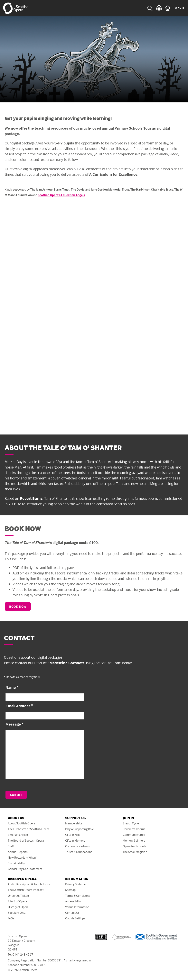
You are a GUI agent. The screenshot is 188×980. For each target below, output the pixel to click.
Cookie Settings (75, 918)
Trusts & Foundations (79, 852)
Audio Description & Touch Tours (29, 884)
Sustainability (16, 863)
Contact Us (72, 913)
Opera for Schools (134, 846)
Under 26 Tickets (19, 896)
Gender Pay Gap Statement (25, 869)
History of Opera (18, 907)
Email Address (19, 706)
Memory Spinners (134, 841)
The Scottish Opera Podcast (26, 890)
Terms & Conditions (78, 896)
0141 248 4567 (23, 954)
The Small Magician (135, 852)
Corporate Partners (77, 846)
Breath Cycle (131, 823)
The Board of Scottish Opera (26, 841)
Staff (11, 846)
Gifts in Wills (73, 835)
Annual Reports (18, 852)
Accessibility (73, 901)
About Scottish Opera (22, 823)
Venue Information (77, 907)
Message (14, 724)
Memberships (74, 823)
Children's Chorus (134, 829)
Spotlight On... (17, 913)
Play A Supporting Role (80, 829)
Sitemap (70, 890)
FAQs (11, 918)
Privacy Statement (77, 884)
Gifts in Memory (75, 841)
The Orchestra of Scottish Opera (28, 829)
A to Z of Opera (17, 901)
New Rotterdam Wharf (22, 858)
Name (12, 687)
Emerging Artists (18, 835)
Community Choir (134, 835)
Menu (179, 8)
